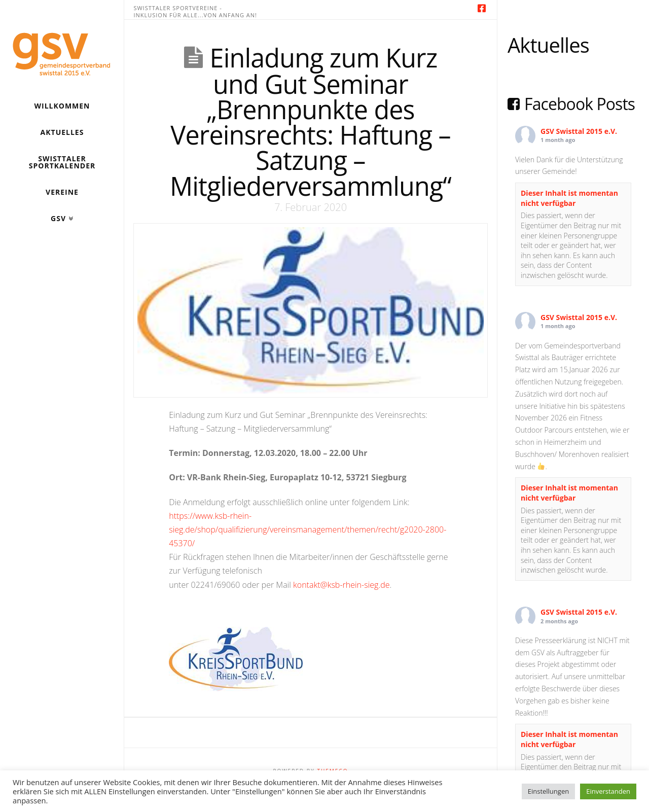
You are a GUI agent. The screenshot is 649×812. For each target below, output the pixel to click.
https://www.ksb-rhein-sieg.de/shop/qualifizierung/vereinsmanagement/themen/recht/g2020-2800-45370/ (308, 529)
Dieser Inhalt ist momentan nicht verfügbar (569, 198)
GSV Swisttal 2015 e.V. (579, 131)
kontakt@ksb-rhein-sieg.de (341, 585)
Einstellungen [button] (548, 791)
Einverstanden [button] (608, 791)
